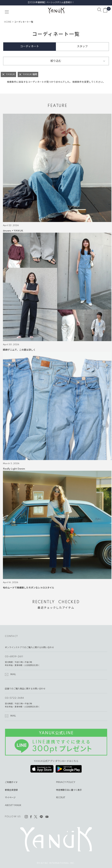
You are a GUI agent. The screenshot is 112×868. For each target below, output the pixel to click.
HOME (8, 22)
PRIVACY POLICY (66, 782)
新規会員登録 (11, 790)
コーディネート (30, 46)
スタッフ (82, 46)
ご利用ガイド (11, 782)
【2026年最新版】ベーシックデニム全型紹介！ (56, 3)
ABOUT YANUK (13, 805)
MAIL (13, 674)
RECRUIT (61, 798)
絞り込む (56, 61)
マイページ (10, 798)
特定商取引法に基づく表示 (69, 790)
